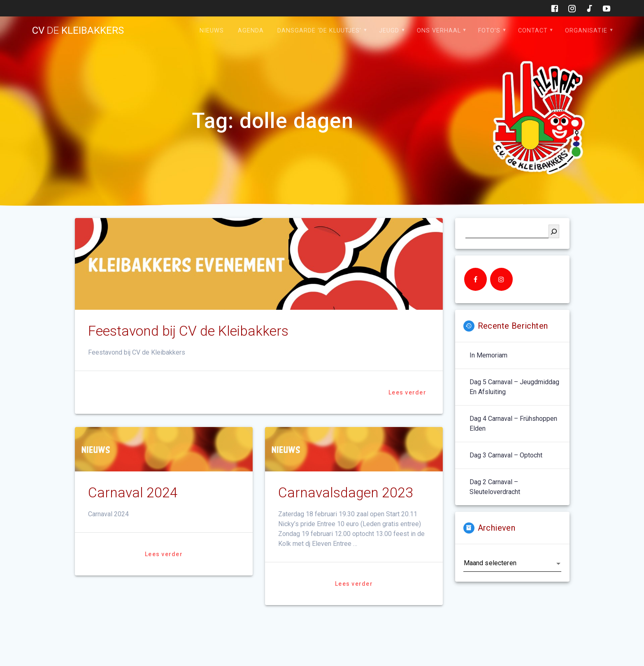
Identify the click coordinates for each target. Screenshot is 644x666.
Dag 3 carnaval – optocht (506, 455)
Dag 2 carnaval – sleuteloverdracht (495, 487)
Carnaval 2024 (133, 493)
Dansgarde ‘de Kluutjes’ (319, 31)
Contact (533, 31)
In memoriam (488, 355)
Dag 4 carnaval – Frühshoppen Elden (513, 424)
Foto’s (489, 31)
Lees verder (407, 392)
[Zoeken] (554, 231)
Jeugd (389, 31)
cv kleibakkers (78, 30)
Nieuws (212, 31)
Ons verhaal (439, 31)
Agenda (251, 31)
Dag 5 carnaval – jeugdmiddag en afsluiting (514, 387)
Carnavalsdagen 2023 (346, 493)
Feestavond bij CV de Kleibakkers (188, 331)
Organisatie (586, 31)
